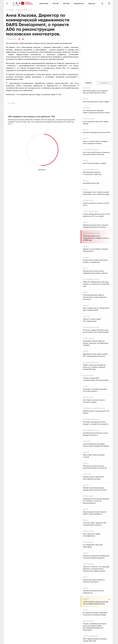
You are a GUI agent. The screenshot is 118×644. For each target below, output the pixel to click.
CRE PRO (66, 3)
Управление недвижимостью (94, 408)
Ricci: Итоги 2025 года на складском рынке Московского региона (96, 153)
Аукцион (86, 257)
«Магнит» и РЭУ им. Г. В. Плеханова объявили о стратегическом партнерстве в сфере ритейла (96, 569)
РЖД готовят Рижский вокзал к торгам (94, 456)
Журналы (92, 3)
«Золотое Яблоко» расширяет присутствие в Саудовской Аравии (96, 445)
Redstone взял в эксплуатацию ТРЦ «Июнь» (96, 412)
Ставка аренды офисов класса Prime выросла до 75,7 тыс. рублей (96, 215)
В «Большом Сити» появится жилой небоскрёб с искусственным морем (96, 193)
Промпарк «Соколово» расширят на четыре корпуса (95, 390)
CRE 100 (56, 3)
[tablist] (97, 83)
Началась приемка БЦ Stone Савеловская (93, 592)
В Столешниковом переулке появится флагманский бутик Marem (96, 112)
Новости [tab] (89, 83)
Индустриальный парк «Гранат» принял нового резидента (95, 513)
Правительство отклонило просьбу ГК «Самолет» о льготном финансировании (96, 501)
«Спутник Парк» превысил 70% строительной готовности (94, 524)
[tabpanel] (97, 364)
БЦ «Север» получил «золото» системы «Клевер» (94, 401)
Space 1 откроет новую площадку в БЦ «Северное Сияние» (95, 142)
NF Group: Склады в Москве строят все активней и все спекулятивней (96, 331)
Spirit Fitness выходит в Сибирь (95, 163)
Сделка (86, 246)
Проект (86, 99)
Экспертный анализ (91, 211)
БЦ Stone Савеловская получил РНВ (96, 132)
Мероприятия (79, 3)
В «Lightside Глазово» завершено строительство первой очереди (95, 614)
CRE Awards (44, 3)
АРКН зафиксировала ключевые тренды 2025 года (95, 640)
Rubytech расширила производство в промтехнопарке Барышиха (96, 557)
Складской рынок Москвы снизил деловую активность (95, 434)
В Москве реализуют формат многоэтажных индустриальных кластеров (95, 297)
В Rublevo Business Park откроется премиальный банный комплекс (96, 226)
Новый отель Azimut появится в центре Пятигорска (94, 581)
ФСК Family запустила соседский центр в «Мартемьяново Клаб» (95, 92)
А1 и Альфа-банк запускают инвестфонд (93, 546)
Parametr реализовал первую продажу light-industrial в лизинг (95, 489)
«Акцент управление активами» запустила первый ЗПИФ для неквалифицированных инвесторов (95, 627)
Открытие (87, 88)
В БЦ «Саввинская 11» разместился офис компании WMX (96, 309)
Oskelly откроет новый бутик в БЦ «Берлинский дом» (93, 478)
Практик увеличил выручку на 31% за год (96, 204)
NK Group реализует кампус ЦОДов (96, 102)
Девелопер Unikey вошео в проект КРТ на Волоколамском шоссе (95, 355)
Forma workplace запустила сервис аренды (96, 123)
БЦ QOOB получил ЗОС (91, 183)
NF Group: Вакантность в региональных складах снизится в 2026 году (96, 238)
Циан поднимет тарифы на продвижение (92, 535)
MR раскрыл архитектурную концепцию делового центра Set (95, 467)
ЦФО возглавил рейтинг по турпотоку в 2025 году (92, 173)
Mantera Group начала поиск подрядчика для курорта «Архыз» (95, 272)
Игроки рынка (88, 119)
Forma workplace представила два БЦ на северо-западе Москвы (96, 603)
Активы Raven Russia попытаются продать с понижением (95, 261)
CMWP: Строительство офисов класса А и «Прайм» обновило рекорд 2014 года (94, 367)
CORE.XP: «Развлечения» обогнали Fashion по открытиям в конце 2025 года (96, 284)
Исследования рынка (91, 150)
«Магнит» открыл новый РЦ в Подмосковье (92, 320)
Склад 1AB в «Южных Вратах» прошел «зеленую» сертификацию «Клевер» (96, 343)
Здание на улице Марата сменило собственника (95, 250)
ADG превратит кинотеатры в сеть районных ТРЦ (31, 116)
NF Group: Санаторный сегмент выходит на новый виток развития (96, 423)
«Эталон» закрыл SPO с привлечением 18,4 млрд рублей (96, 379)
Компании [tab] (105, 83)
